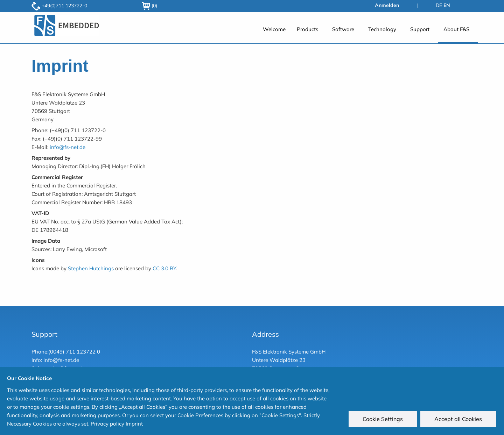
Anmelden (387, 5)
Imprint (134, 424)
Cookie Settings (384, 420)
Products (307, 29)
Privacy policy (107, 424)
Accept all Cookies (459, 420)
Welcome (274, 29)
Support (420, 29)
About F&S (456, 29)
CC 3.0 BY (164, 268)
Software (343, 29)
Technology (382, 29)
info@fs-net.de (68, 147)
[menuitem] (274, 33)
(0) (149, 6)
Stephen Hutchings (91, 268)
